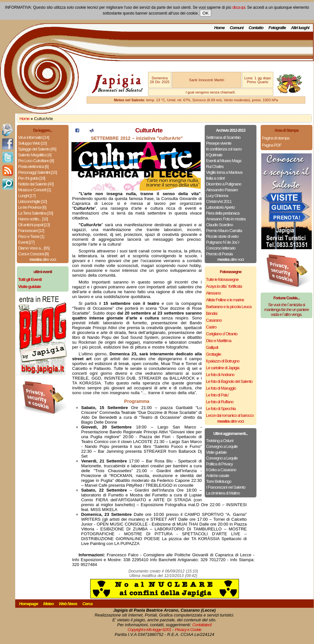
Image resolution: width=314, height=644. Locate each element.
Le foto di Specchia (221, 409)
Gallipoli (212, 347)
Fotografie (277, 28)
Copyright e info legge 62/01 (150, 630)
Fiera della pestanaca (223, 213)
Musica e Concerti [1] (34, 190)
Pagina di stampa (276, 138)
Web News (68, 604)
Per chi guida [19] (32, 178)
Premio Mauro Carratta (224, 231)
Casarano (214, 320)
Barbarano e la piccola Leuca (229, 307)
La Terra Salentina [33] (36, 213)
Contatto (256, 28)
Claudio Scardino (219, 225)
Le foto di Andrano (220, 375)
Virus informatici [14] (34, 137)
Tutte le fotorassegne (222, 279)
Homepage (28, 604)
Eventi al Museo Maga (224, 161)
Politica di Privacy (219, 464)
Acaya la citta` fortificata (224, 286)
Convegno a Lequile (222, 446)
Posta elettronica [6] (33, 167)
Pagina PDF (272, 145)
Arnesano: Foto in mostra (226, 219)
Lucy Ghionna (217, 196)
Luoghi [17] (27, 196)
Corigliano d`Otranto (222, 334)
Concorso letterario (221, 248)
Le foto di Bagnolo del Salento (229, 381)
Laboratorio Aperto (220, 207)
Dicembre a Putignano (224, 184)
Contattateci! (202, 625)
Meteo (48, 604)
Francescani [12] (31, 231)
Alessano (213, 293)
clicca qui (238, 7)
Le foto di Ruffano (220, 402)
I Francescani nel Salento (226, 487)
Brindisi (212, 313)
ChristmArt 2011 (219, 201)
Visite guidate (216, 452)
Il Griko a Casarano (221, 470)
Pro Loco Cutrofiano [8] (36, 161)
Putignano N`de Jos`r (223, 242)
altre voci (43, 259)
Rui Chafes (215, 167)
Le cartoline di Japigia (223, 368)
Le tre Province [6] (32, 207)
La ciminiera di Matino (223, 493)
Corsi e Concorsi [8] (33, 254)
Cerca (87, 604)
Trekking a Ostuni (220, 441)
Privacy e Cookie (188, 630)
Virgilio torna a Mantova (224, 172)
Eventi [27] (26, 242)
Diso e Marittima (219, 341)
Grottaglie (213, 354)
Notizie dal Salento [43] (36, 184)
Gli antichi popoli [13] (34, 225)
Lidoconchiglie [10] (32, 201)
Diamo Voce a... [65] (34, 248)
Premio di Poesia (219, 254)
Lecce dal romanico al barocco (230, 415)
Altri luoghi (300, 28)
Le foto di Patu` (218, 395)
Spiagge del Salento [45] (37, 149)
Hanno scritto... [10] (33, 219)
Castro (211, 327)
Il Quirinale (214, 155)
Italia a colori (215, 178)
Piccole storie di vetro (222, 236)
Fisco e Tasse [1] (31, 236)
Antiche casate (217, 476)
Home (219, 28)
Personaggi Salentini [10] (38, 172)
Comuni (236, 28)
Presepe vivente (219, 143)
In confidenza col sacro (224, 149)
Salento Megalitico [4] (35, 155)
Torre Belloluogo (219, 481)
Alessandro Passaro (222, 190)
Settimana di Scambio (223, 137)
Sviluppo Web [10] (32, 143)
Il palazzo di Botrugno (223, 361)
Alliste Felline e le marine (225, 300)
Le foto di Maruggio (221, 388)
